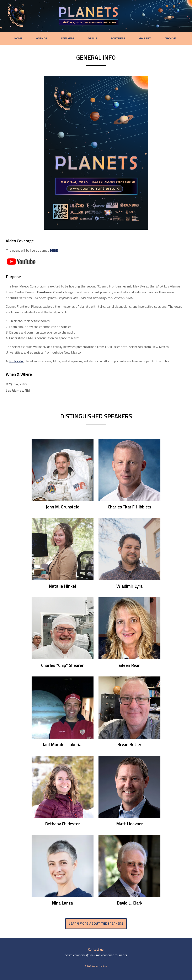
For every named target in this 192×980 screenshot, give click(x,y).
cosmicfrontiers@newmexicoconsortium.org (96, 958)
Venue (94, 38)
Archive (167, 38)
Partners (118, 38)
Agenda (45, 38)
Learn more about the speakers (96, 925)
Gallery (143, 38)
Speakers (70, 38)
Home (23, 38)
